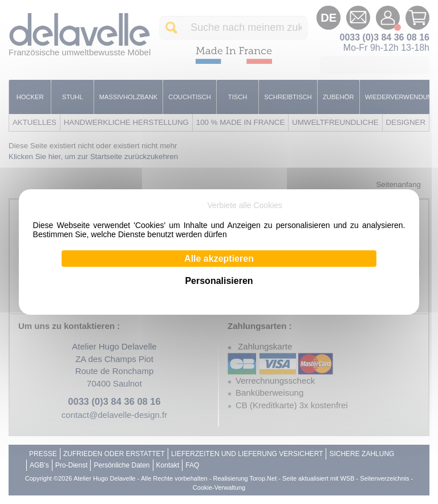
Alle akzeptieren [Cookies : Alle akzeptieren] (219, 259)
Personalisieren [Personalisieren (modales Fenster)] (219, 281)
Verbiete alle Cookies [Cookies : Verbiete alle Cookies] (245, 205)
